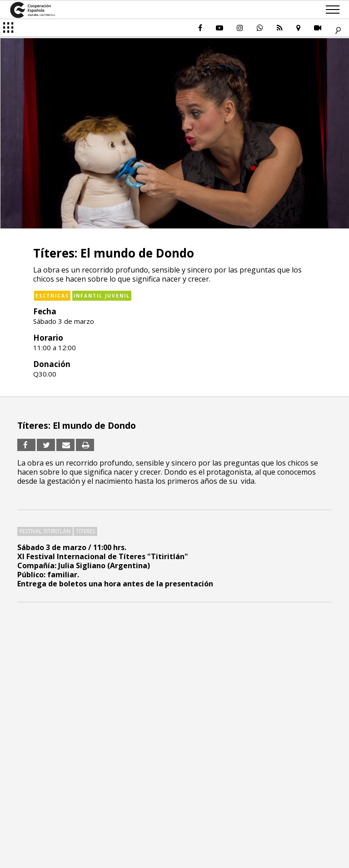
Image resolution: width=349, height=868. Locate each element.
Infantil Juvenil (102, 296)
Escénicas (52, 296)
